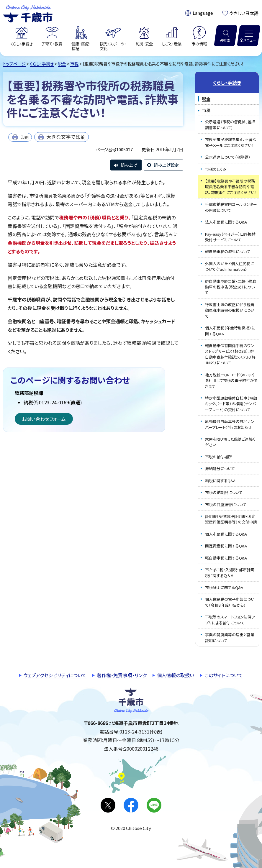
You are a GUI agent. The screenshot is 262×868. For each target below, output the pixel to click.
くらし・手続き (42, 64)
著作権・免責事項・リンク (122, 675)
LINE (154, 805)
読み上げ (129, 165)
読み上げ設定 (166, 165)
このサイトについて (224, 675)
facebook (131, 805)
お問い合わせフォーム (44, 419)
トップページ (14, 64)
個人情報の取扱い (176, 675)
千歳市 (28, 13)
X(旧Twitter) (108, 805)
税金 (62, 64)
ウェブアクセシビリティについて (55, 675)
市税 (74, 64)
